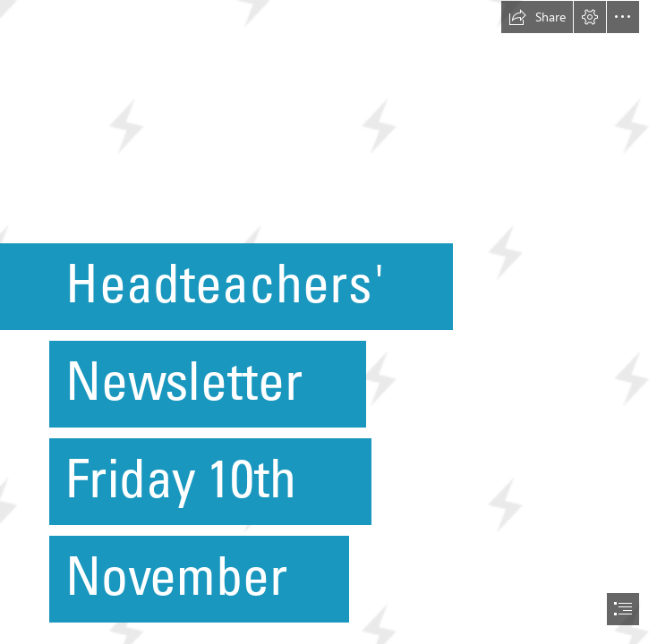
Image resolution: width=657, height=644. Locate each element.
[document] (328, 322)
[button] (537, 17)
